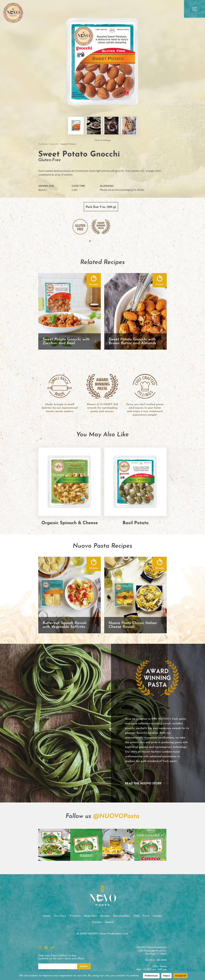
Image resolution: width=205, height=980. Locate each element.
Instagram (40, 948)
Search (109, 922)
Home (46, 916)
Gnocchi (54, 144)
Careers (158, 916)
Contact (97, 922)
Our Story (60, 916)
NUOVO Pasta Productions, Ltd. (13, 13)
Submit (84, 967)
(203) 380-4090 (158, 960)
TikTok (53, 948)
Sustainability (122, 916)
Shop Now (90, 916)
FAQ (136, 916)
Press (146, 916)
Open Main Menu (195, 9)
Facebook (46, 948)
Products (43, 144)
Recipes (105, 916)
